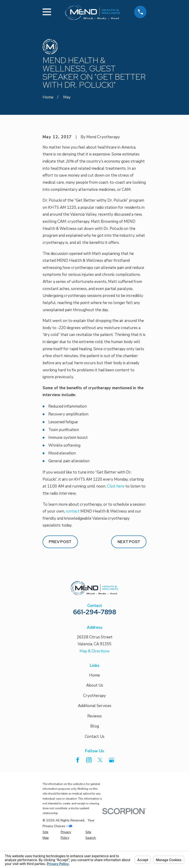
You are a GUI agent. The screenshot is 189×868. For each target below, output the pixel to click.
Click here (116, 515)
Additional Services (95, 734)
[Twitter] (100, 788)
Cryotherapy (94, 724)
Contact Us (95, 765)
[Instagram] (89, 788)
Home (94, 703)
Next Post (129, 570)
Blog (95, 755)
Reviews (94, 744)
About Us (95, 714)
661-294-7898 (95, 640)
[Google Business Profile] (112, 788)
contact (73, 540)
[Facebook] (78, 788)
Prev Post (60, 570)
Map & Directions (94, 679)
